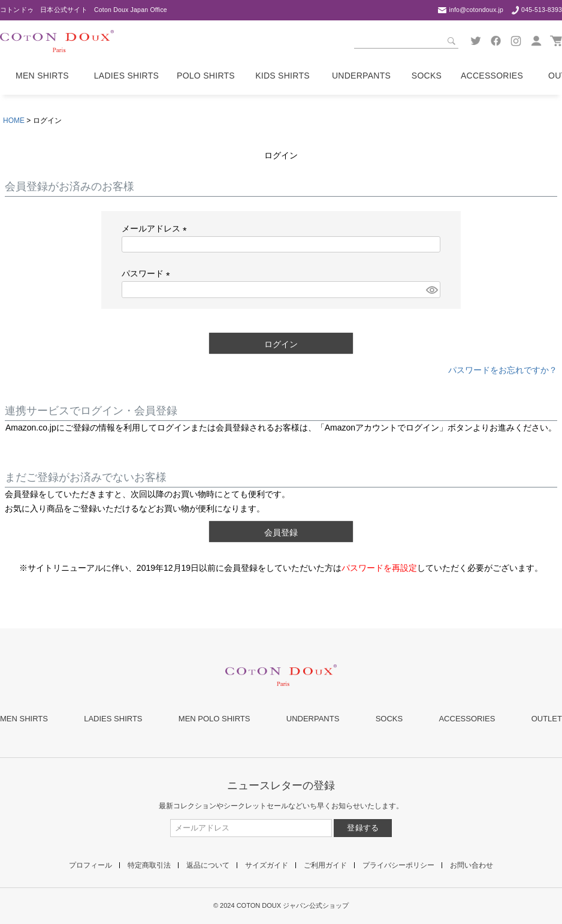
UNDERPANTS (313, 719)
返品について (208, 865)
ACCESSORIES (467, 719)
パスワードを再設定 (379, 568)
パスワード (148, 273)
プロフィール (90, 865)
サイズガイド (267, 865)
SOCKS (389, 719)
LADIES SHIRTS (113, 719)
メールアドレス (156, 228)
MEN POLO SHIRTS (214, 719)
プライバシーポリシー (398, 865)
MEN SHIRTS (24, 719)
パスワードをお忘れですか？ (503, 370)
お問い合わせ (472, 865)
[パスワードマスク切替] (431, 290)
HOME (14, 121)
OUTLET (547, 719)
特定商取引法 (149, 865)
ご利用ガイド (325, 865)
